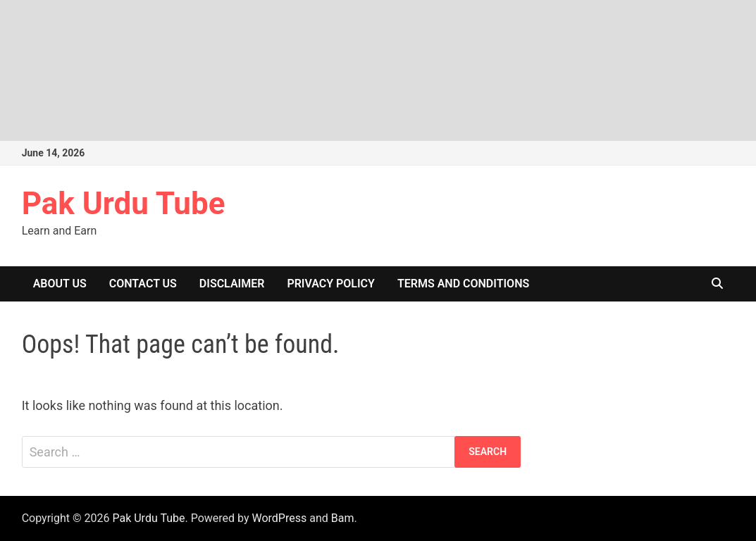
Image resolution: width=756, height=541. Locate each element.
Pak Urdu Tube (124, 204)
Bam (343, 518)
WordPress (279, 518)
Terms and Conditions (463, 284)
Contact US (143, 284)
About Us (60, 284)
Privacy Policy (331, 284)
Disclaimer (232, 284)
